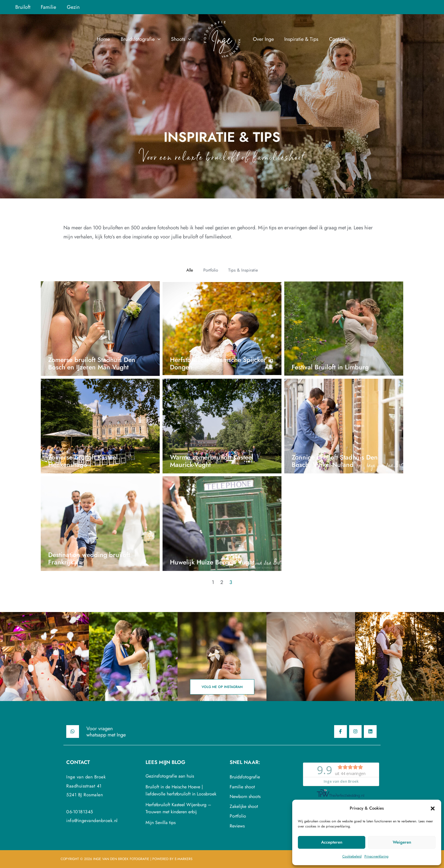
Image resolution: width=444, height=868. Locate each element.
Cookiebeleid (352, 856)
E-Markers (184, 859)
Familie (48, 7)
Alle (190, 270)
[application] (158, 39)
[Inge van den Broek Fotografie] (222, 39)
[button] (433, 808)
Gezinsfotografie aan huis (170, 776)
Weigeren (402, 842)
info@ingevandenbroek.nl (92, 821)
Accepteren (332, 842)
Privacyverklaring (376, 856)
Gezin (72, 7)
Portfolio (211, 270)
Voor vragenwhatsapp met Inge (106, 732)
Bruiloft (23, 7)
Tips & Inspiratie (243, 270)
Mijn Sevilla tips (161, 823)
